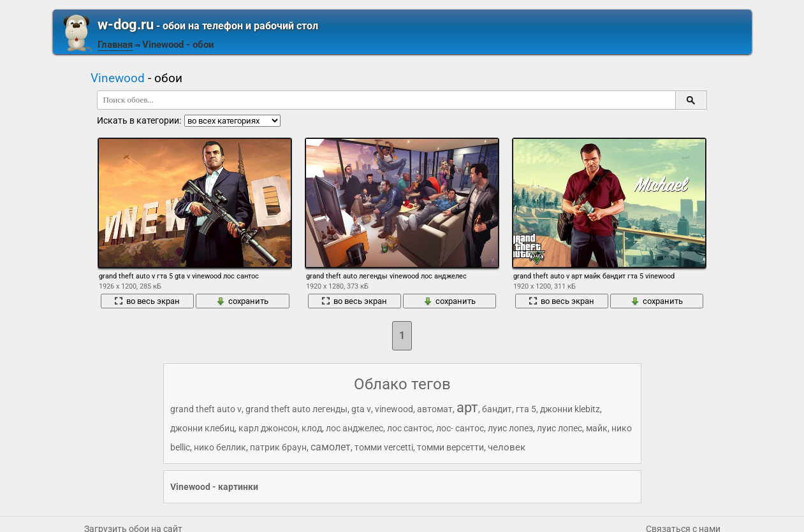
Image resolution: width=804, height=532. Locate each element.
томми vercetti (384, 447)
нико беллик (220, 447)
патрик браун (278, 447)
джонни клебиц (202, 428)
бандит (497, 409)
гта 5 (526, 409)
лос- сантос (460, 428)
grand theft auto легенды (296, 409)
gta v (361, 409)
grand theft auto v (206, 409)
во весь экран (147, 301)
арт (467, 407)
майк (597, 428)
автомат (435, 409)
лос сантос (410, 428)
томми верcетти (450, 447)
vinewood (394, 409)
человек (507, 447)
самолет (331, 447)
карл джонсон (268, 428)
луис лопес (559, 428)
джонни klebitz (570, 409)
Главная (115, 45)
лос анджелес (354, 428)
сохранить (242, 301)
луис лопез (510, 428)
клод (312, 428)
